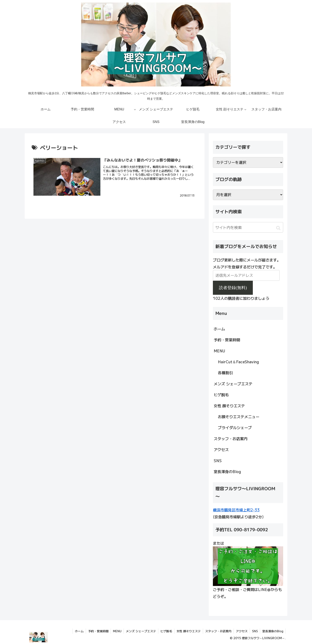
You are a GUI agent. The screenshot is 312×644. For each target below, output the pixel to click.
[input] (248, 227)
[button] (278, 228)
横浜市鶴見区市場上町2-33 (236, 510)
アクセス (221, 449)
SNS (218, 460)
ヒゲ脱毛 (221, 394)
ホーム (219, 329)
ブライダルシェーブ (235, 427)
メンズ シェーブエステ (233, 384)
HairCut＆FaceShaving (238, 362)
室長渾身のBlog (227, 471)
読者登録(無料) (233, 288)
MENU (219, 351)
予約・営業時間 (227, 340)
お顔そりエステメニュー (239, 416)
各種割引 (225, 372)
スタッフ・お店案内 (231, 438)
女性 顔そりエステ (229, 406)
